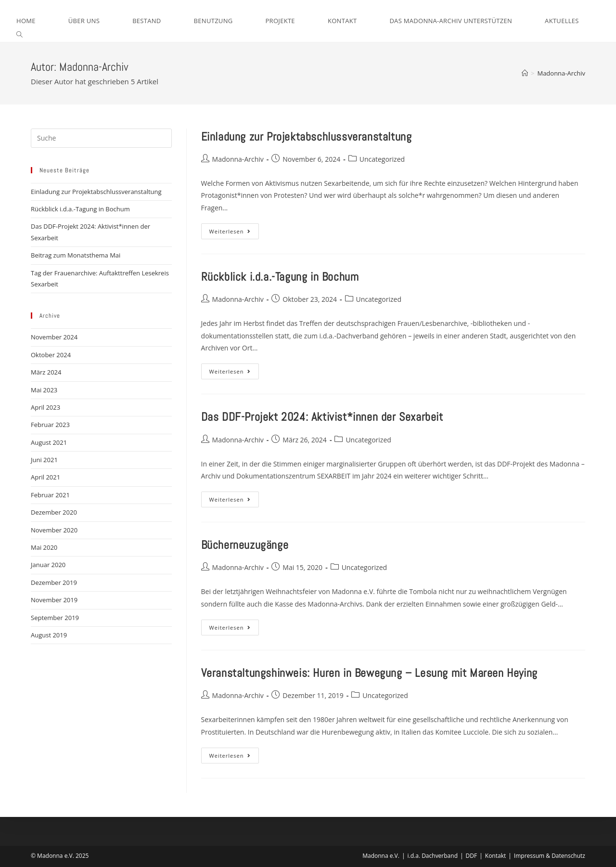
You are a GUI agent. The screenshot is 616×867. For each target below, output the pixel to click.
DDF (472, 856)
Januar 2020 (48, 565)
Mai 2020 (44, 547)
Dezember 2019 (54, 582)
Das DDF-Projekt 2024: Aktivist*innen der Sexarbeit (322, 417)
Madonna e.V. (381, 856)
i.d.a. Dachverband (433, 856)
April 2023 (45, 407)
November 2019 (54, 600)
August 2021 (49, 442)
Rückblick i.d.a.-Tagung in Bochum (280, 277)
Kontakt (495, 856)
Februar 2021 (50, 495)
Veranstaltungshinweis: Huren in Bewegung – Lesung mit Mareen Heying (369, 673)
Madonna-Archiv (561, 73)
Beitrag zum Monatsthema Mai (76, 255)
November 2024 (54, 337)
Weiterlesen (234, 233)
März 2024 (46, 372)
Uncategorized (382, 159)
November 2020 (54, 530)
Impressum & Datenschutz (550, 856)
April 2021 (45, 477)
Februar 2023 (50, 425)
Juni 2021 (44, 460)
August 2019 (49, 635)
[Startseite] (525, 73)
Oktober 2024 (51, 355)
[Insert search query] (101, 138)
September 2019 (55, 618)
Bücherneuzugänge (245, 545)
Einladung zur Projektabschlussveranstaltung (307, 136)
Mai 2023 (44, 390)
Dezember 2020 (54, 512)
